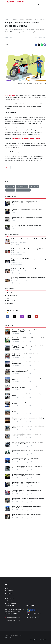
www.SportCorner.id (11, 95)
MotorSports (11, 598)
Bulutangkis (10, 303)
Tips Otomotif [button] (10, 186)
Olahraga (9, 593)
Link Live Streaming (12, 296)
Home (7, 19)
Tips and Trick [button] (34, 186)
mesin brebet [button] (10, 190)
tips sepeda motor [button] (22, 186)
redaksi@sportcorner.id (13, 620)
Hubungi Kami (43, 640)
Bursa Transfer (11, 301)
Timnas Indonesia (12, 293)
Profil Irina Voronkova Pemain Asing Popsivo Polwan (25, 269)
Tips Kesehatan (11, 603)
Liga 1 (9, 298)
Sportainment (11, 596)
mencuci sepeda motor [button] (23, 190)
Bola (8, 588)
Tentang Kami (33, 640)
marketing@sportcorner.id (13, 618)
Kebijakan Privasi (9, 638)
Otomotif (12, 19)
